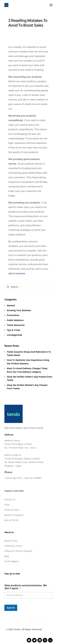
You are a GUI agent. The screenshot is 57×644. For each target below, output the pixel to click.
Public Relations (15, 320)
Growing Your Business (19, 310)
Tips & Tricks (14, 330)
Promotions (13, 315)
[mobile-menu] (51, 5)
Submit (11, 608)
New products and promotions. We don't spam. (26, 587)
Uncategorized (14, 335)
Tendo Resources (16, 325)
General (11, 305)
